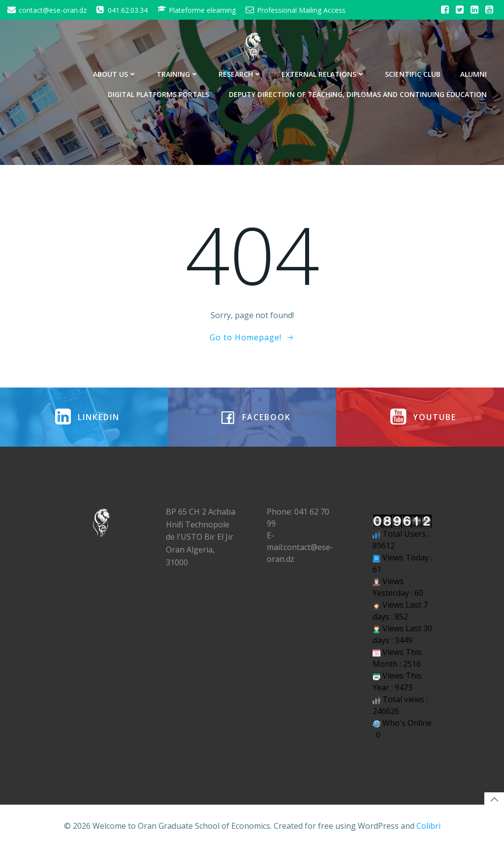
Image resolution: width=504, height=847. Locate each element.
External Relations (323, 74)
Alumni (473, 74)
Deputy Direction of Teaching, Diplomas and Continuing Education (358, 94)
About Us (115, 74)
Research (240, 74)
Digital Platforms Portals (158, 94)
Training (178, 74)
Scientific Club (413, 74)
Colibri (428, 825)
